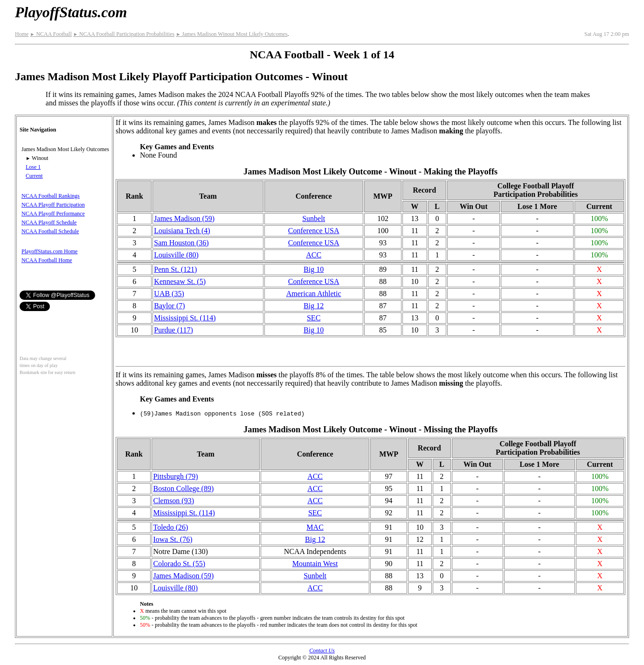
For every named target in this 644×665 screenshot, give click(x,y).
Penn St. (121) (175, 269)
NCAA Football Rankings (51, 196)
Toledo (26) (170, 527)
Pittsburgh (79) (175, 476)
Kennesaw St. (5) (180, 281)
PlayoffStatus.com (71, 12)
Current (34, 176)
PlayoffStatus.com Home (49, 251)
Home (22, 34)
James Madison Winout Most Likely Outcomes (232, 34)
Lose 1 (33, 167)
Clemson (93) (173, 501)
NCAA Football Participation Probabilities (124, 34)
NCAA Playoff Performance (53, 214)
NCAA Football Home (47, 260)
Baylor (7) (169, 306)
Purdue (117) (173, 330)
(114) (185, 318)
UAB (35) (169, 294)
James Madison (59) (184, 218)
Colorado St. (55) (179, 564)
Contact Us (322, 651)
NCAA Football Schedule (50, 231)
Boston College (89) (183, 488)
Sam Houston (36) (181, 243)
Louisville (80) (176, 255)
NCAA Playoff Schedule (49, 222)
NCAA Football (51, 34)
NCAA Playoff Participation (53, 205)
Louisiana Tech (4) (182, 231)
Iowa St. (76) (173, 539)
